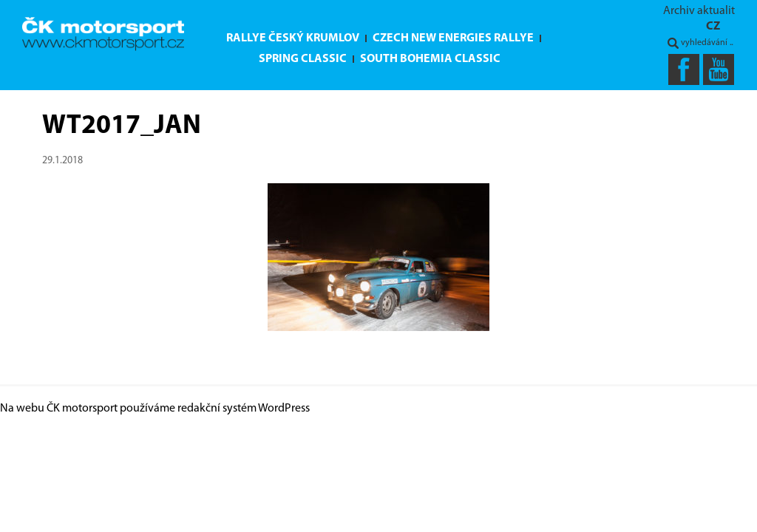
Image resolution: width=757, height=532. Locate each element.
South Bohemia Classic (430, 59)
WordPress (284, 409)
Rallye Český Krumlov (293, 38)
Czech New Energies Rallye (453, 38)
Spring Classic (303, 59)
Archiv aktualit (699, 11)
